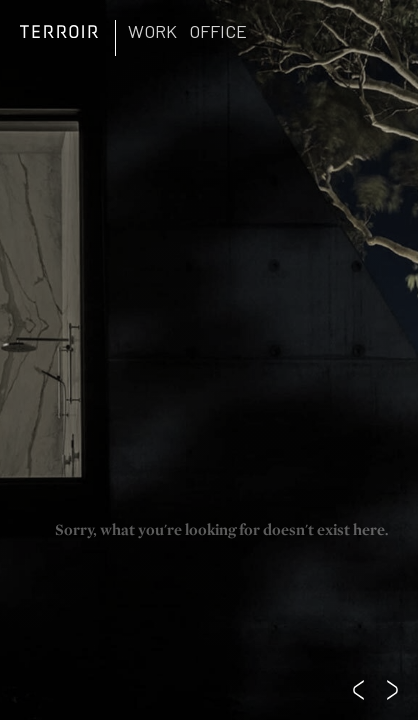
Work (152, 31)
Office (218, 31)
